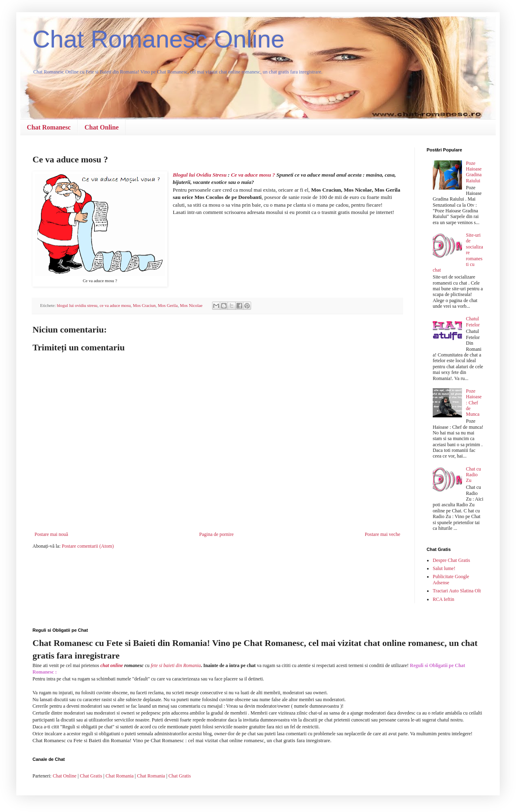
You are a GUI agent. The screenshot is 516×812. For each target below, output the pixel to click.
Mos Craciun (144, 305)
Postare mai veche (383, 534)
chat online (112, 665)
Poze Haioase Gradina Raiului (474, 172)
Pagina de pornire (216, 534)
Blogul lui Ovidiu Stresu (199, 175)
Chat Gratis (91, 776)
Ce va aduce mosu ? (254, 175)
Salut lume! (444, 568)
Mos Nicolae (191, 305)
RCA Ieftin (443, 599)
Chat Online (102, 127)
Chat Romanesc (49, 127)
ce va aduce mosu (115, 305)
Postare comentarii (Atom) (88, 546)
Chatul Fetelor (473, 322)
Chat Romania (120, 776)
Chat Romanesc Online (158, 39)
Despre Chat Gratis (451, 560)
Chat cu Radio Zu (474, 475)
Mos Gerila (168, 305)
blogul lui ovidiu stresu (77, 305)
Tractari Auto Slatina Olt (457, 591)
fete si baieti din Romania (176, 665)
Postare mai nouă (51, 534)
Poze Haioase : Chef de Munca (474, 403)
